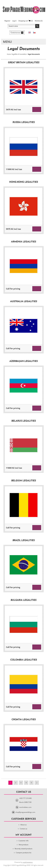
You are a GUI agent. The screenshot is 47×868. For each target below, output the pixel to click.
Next (37, 783)
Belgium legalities (24, 481)
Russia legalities (24, 122)
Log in (14, 21)
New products (23, 845)
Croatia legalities (24, 720)
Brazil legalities (24, 540)
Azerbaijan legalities (23, 361)
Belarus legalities (24, 421)
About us (23, 825)
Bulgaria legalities (23, 600)
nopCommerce (28, 862)
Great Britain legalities (24, 63)
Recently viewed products (23, 849)
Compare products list (23, 853)
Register (7, 21)
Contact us (23, 829)
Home (9, 54)
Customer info (23, 841)
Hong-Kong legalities (23, 182)
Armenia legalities (23, 242)
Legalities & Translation (19, 54)
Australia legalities (24, 302)
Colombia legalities (24, 660)
